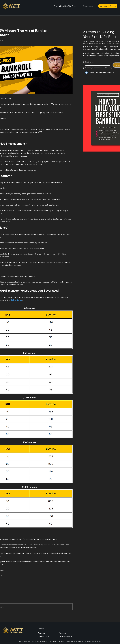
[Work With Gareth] (108, 6)
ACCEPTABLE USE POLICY (84, 642)
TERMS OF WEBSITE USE (57, 642)
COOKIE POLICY (96, 642)
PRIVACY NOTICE (70, 642)
